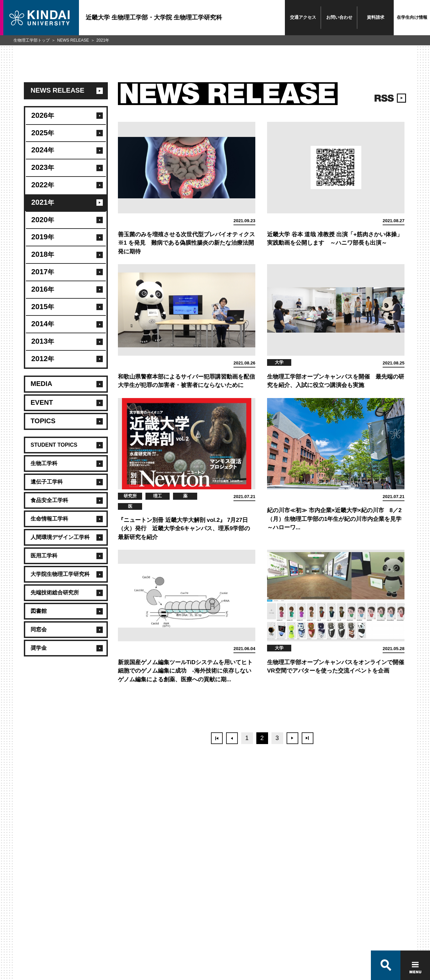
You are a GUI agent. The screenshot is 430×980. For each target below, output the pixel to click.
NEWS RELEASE (73, 40)
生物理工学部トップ (32, 40)
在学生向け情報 (412, 17)
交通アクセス (303, 17)
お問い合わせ (339, 17)
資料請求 (376, 17)
